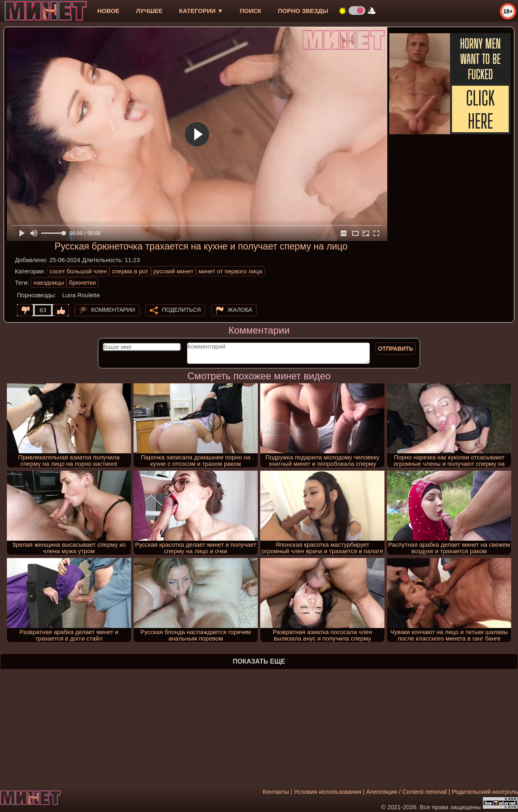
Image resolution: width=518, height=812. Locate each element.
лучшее (149, 11)
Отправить (396, 349)
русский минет (174, 271)
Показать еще (259, 661)
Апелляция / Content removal (407, 792)
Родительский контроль (485, 792)
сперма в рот (130, 271)
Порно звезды (303, 11)
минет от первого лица (230, 271)
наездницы (49, 282)
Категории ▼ (201, 11)
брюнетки (82, 282)
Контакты (276, 792)
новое (108, 11)
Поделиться (181, 310)
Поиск (251, 11)
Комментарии (113, 310)
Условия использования (328, 792)
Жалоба (240, 310)
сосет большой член (78, 271)
